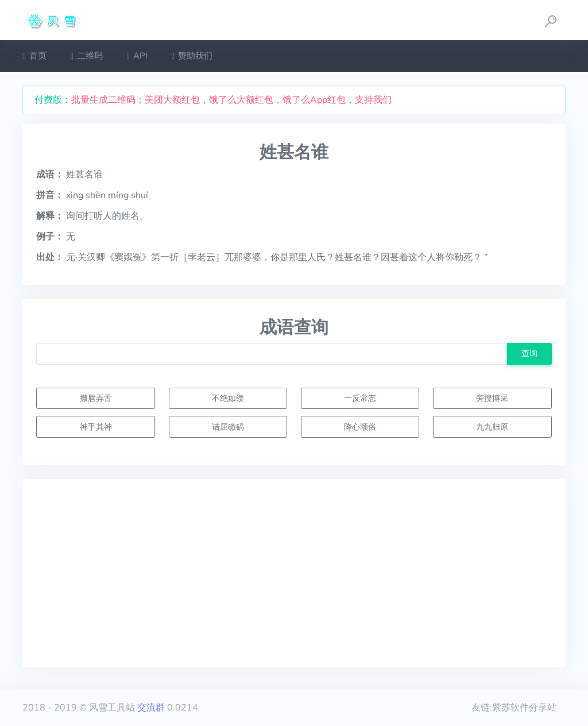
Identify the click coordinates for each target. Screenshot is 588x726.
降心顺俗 (360, 427)
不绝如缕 (228, 398)
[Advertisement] (294, 573)
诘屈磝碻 (228, 427)
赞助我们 (192, 56)
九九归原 (492, 427)
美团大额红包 (172, 100)
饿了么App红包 (314, 100)
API (137, 56)
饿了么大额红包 (241, 100)
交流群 (151, 708)
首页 (34, 56)
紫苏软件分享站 (524, 708)
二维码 (86, 56)
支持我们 (373, 100)
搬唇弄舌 (96, 398)
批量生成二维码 (103, 100)
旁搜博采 (492, 398)
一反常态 (360, 398)
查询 (529, 353)
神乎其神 (96, 427)
